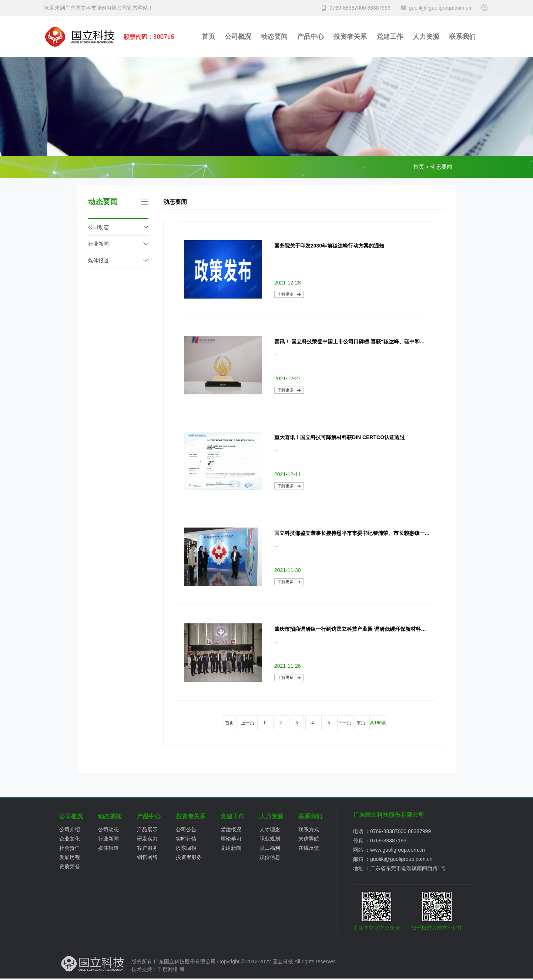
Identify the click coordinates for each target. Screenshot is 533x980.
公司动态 (98, 227)
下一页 (345, 723)
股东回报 (186, 848)
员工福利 (270, 848)
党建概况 (231, 829)
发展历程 (70, 857)
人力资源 (426, 37)
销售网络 (147, 857)
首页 (208, 37)
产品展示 (147, 829)
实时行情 (186, 839)
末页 (361, 723)
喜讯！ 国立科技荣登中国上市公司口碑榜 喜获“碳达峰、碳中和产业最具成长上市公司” (352, 341)
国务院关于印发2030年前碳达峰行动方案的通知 (329, 246)
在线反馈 (309, 848)
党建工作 (390, 37)
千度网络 (168, 969)
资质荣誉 (70, 866)
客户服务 (147, 848)
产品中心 (311, 37)
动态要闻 (274, 37)
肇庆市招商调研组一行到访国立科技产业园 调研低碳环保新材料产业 (352, 629)
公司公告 (186, 829)
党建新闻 (231, 848)
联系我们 (462, 37)
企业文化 (70, 839)
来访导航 (309, 839)
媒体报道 (98, 260)
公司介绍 (70, 829)
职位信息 (270, 857)
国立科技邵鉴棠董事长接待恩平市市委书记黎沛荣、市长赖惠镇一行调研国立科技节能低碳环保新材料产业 (352, 533)
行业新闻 (98, 244)
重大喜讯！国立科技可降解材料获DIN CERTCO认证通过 (340, 437)
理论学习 (231, 839)
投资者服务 (189, 857)
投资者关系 (350, 37)
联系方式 (309, 829)
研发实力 (147, 839)
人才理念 (270, 829)
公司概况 (238, 37)
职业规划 (270, 839)
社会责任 (70, 848)
